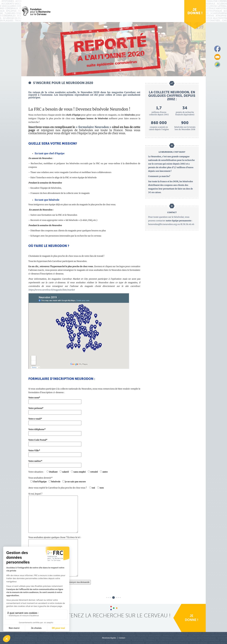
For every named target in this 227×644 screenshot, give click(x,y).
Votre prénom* (55, 410)
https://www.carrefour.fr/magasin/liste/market (52, 290)
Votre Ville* (55, 453)
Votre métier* (55, 463)
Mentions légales (109, 638)
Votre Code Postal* (55, 442)
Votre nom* (55, 400)
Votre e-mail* (55, 421)
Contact (122, 638)
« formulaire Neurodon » (94, 127)
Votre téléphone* (55, 431)
